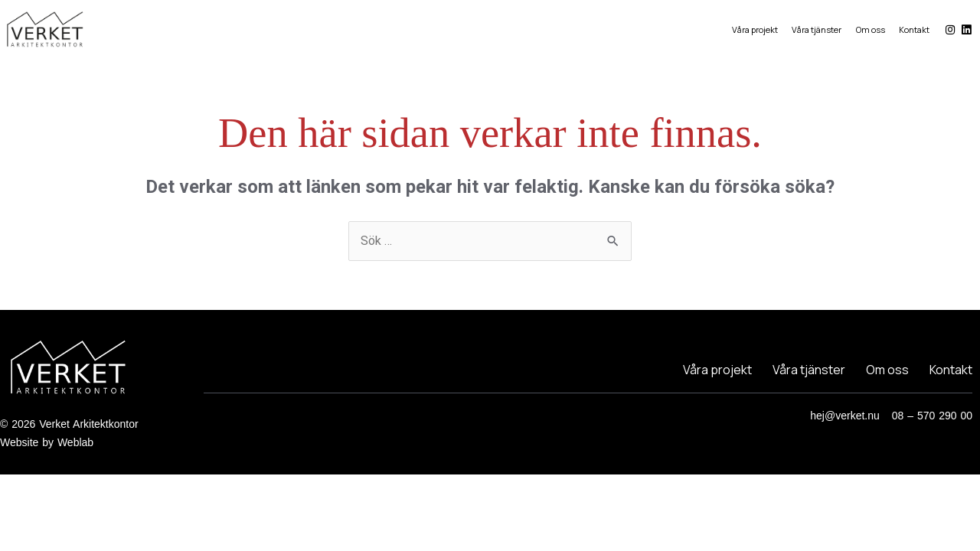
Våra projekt (752, 29)
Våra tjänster (815, 29)
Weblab (75, 442)
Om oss (870, 29)
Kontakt (915, 29)
